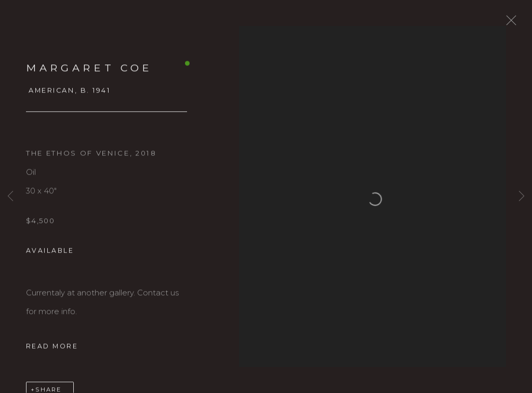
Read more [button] (52, 354)
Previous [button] (10, 196)
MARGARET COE (89, 76)
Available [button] (50, 259)
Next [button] (522, 196)
